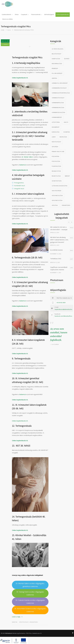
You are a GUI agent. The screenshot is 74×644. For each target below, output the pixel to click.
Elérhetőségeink (49, 14)
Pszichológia (56, 161)
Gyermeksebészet (57, 117)
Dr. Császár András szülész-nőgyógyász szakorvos (30, 602)
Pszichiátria (55, 156)
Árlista (17, 14)
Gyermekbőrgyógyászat (59, 88)
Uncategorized (57, 191)
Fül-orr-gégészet (57, 73)
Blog (9, 30)
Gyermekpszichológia (58, 112)
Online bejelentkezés (63, 14)
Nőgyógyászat (24, 622)
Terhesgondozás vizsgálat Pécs (27, 57)
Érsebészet (55, 68)
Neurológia (63, 137)
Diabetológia (56, 59)
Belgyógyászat (57, 54)
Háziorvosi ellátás (7, 19)
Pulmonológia (56, 166)
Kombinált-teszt (20, 186)
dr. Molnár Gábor (27, 157)
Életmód (67, 59)
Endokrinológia (57, 64)
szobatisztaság (57, 181)
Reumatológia (56, 176)
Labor (54, 137)
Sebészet (67, 176)
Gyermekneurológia (58, 108)
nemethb (15, 622)
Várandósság (34, 622)
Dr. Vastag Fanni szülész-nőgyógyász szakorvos (30, 593)
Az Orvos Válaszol (58, 49)
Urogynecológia (57, 200)
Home (3, 30)
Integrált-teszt (19, 189)
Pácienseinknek (36, 14)
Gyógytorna (56, 122)
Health (66, 122)
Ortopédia (55, 147)
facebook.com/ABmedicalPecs (63, 316)
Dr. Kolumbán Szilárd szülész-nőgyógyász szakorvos (30, 610)
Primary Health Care (58, 152)
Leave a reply (16, 617)
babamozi (23, 165)
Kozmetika (67, 132)
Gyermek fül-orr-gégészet (60, 83)
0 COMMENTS (5, 44)
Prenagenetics (19, 183)
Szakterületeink (6, 14)
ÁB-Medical (9, 633)
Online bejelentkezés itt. (20, 78)
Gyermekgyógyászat (58, 98)
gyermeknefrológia (58, 103)
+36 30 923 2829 (61, 303)
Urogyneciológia (57, 196)
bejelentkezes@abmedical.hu (63, 309)
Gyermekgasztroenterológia (61, 93)
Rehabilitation (56, 171)
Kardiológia (56, 132)
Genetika (54, 78)
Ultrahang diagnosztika (60, 186)
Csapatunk (24, 14)
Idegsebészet (56, 127)
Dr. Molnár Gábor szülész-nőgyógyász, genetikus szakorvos (30, 585)
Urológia (55, 205)
